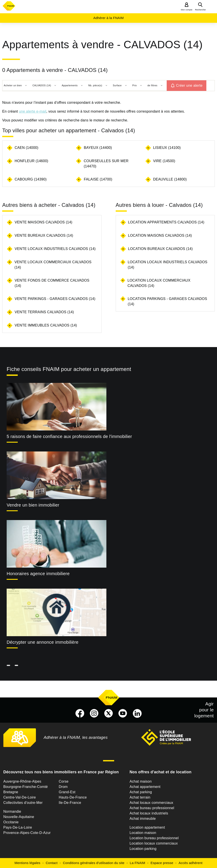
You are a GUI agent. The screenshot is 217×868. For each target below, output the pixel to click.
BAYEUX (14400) (98, 148)
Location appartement (147, 827)
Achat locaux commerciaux (151, 803)
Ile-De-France (70, 803)
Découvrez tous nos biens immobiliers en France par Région (61, 772)
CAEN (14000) (26, 148)
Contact (52, 863)
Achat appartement (145, 787)
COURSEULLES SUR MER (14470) (106, 164)
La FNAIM (138, 863)
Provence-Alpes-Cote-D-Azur (27, 833)
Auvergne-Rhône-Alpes (22, 781)
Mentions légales (28, 863)
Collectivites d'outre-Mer (23, 803)
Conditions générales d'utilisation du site (94, 863)
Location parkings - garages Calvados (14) (167, 301)
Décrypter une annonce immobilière (43, 642)
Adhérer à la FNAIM (108, 18)
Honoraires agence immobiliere (38, 574)
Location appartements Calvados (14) (166, 222)
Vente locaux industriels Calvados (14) (55, 249)
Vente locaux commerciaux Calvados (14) (53, 265)
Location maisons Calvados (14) (160, 235)
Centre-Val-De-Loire (20, 797)
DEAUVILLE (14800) (170, 179)
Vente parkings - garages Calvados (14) (55, 299)
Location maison (143, 833)
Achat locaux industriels (149, 813)
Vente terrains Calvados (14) (44, 312)
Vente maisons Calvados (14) (43, 222)
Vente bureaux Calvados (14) (44, 235)
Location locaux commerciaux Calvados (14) (159, 283)
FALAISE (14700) (98, 179)
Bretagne (11, 792)
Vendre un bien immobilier (33, 505)
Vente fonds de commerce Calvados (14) (52, 283)
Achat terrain (140, 797)
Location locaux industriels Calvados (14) (167, 265)
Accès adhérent (191, 863)
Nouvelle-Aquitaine (19, 817)
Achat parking (141, 792)
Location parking (143, 849)
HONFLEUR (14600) (31, 161)
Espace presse (162, 863)
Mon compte (187, 10)
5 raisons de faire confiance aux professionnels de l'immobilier (69, 436)
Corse (64, 781)
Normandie (12, 811)
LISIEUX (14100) (167, 148)
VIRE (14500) (164, 161)
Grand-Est (67, 792)
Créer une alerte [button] (189, 85)
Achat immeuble (143, 819)
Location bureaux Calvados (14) (160, 249)
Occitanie (11, 822)
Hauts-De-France (73, 797)
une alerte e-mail (32, 111)
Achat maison (141, 781)
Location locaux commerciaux (154, 843)
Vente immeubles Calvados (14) (46, 325)
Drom (63, 787)
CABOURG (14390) (31, 179)
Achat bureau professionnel (152, 808)
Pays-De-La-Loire (18, 827)
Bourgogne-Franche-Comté (26, 787)
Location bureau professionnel (154, 838)
